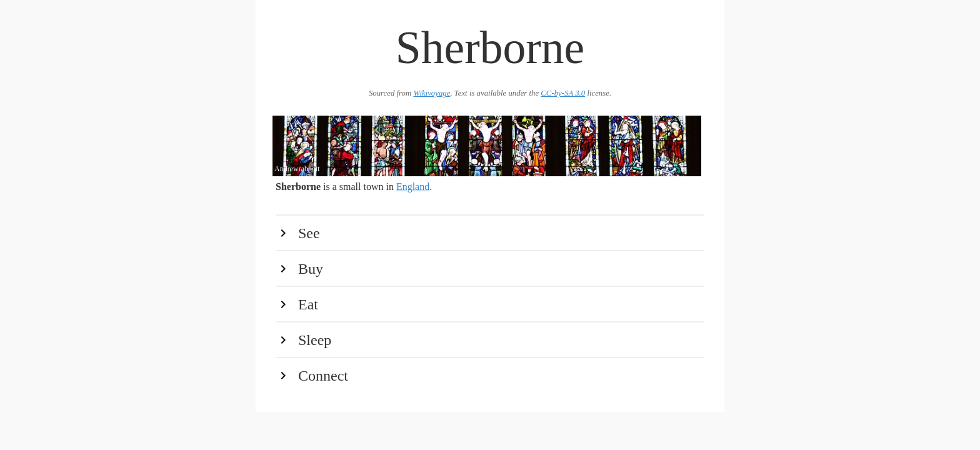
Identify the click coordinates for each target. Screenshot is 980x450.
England (413, 187)
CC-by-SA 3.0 (563, 93)
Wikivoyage (432, 93)
